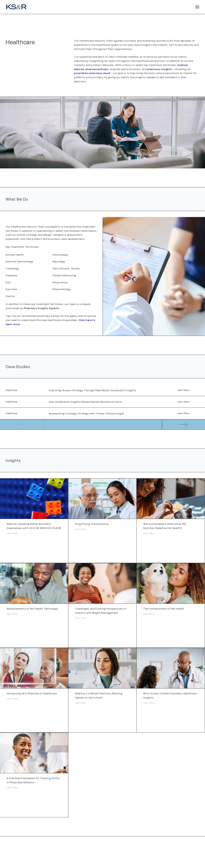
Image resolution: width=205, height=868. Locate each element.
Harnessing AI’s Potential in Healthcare (32, 695)
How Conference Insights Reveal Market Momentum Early (85, 402)
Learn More (184, 390)
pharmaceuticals (97, 69)
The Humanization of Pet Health (164, 610)
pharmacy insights (160, 69)
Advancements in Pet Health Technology (32, 610)
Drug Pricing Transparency (92, 525)
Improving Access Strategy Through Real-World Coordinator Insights (92, 390)
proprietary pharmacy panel (92, 73)
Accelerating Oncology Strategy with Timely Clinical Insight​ (86, 415)
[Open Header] (197, 7)
